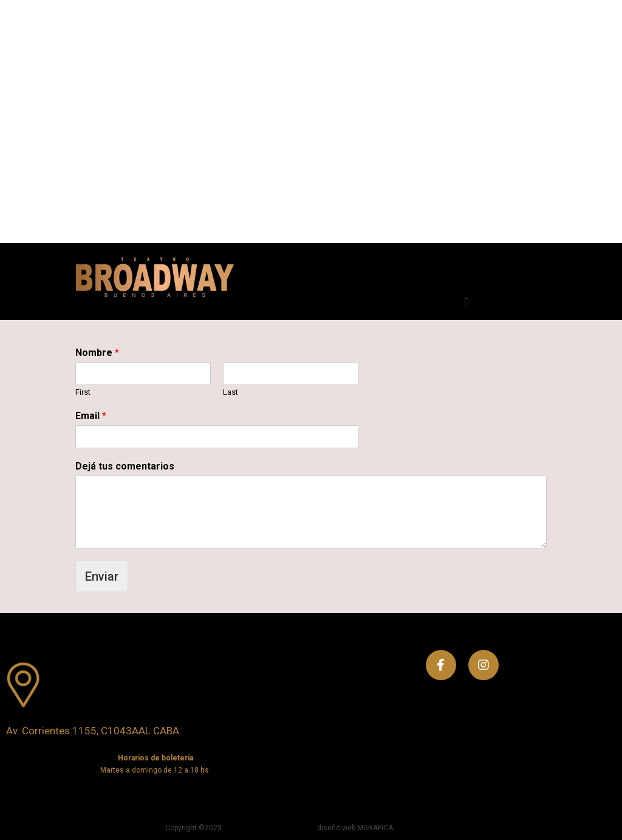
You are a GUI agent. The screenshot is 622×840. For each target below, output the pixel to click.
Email (91, 416)
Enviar (102, 576)
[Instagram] (484, 665)
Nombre (97, 353)
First (83, 392)
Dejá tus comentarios (125, 466)
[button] (466, 303)
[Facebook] (441, 665)
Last (231, 392)
